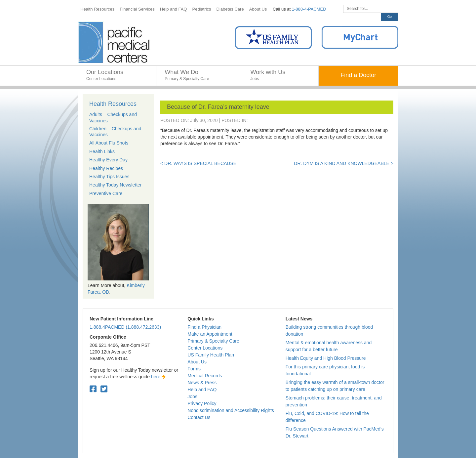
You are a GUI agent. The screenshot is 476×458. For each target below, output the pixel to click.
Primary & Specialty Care (213, 341)
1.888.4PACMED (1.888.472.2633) (125, 327)
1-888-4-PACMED (309, 9)
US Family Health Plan (211, 355)
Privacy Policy (202, 403)
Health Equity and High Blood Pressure (326, 358)
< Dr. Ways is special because (198, 163)
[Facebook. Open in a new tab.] (93, 389)
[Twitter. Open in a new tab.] (104, 389)
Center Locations (205, 348)
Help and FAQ (202, 390)
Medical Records (205, 376)
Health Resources (113, 104)
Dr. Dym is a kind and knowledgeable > (344, 163)
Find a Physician (204, 327)
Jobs (192, 396)
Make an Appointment (210, 334)
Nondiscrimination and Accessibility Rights (231, 410)
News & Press (202, 383)
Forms (194, 369)
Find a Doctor (358, 75)
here (158, 377)
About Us (197, 362)
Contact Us (199, 417)
